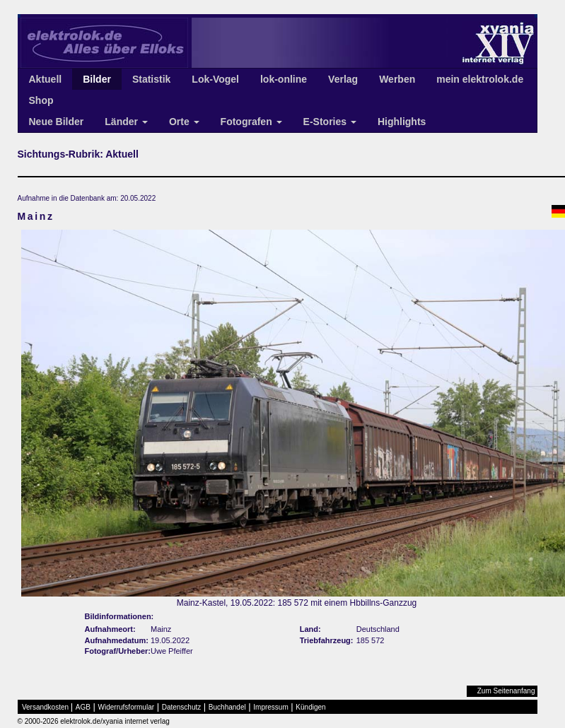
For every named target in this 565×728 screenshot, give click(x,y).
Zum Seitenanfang (506, 691)
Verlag (343, 79)
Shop (41, 100)
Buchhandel (227, 707)
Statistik (151, 79)
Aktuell (46, 79)
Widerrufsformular (126, 707)
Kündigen (310, 707)
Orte (184, 122)
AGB (83, 707)
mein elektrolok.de (480, 79)
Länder (126, 122)
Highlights (402, 122)
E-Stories (330, 122)
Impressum (270, 707)
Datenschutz (182, 707)
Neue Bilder (57, 122)
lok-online (284, 79)
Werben (397, 79)
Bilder (97, 79)
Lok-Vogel (215, 79)
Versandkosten (45, 707)
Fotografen (251, 122)
